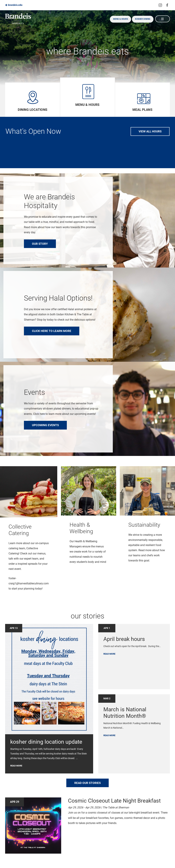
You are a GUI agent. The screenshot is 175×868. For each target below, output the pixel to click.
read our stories (87, 783)
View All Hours (150, 131)
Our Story (40, 244)
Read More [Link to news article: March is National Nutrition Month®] (109, 736)
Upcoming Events (45, 425)
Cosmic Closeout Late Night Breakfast (114, 801)
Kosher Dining (141, 19)
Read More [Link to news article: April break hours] (109, 654)
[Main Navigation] (162, 19)
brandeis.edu (14, 5)
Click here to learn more (52, 331)
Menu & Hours (118, 19)
